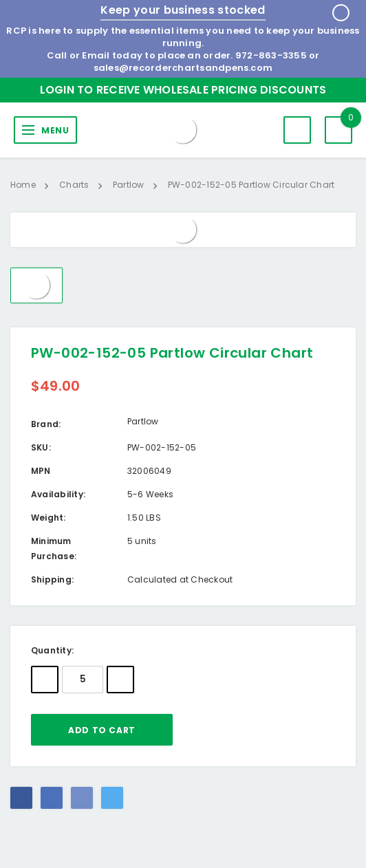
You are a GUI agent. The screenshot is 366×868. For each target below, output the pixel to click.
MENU (55, 130)
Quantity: (52, 650)
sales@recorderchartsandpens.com (183, 68)
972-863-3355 (271, 55)
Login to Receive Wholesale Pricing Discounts (183, 90)
